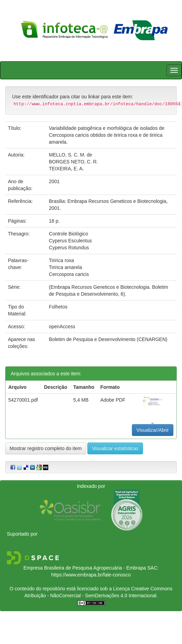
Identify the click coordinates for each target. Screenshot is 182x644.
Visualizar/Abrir (153, 430)
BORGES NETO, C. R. (74, 162)
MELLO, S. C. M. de (71, 155)
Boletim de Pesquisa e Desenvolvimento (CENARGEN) (108, 339)
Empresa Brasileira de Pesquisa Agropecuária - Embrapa (85, 568)
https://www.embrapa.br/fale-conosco (91, 575)
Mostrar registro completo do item (46, 448)
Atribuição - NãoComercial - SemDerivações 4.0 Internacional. (91, 596)
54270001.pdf (23, 400)
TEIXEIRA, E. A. (66, 169)
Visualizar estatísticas (115, 448)
